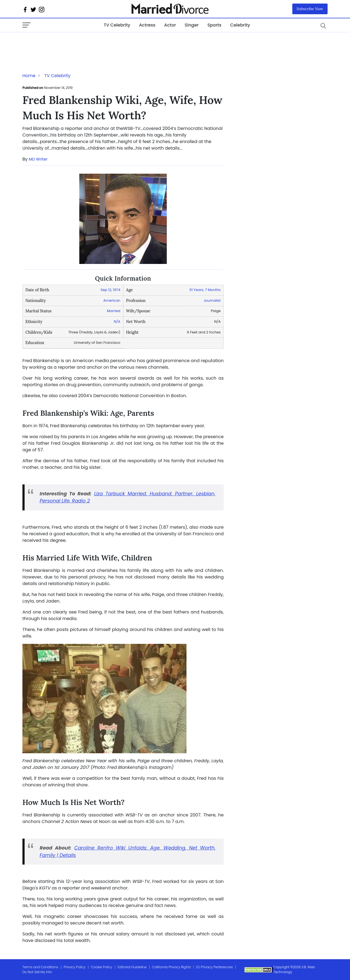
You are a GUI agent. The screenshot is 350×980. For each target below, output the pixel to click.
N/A (117, 322)
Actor (170, 25)
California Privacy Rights (171, 967)
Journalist (212, 300)
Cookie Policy (101, 967)
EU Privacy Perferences (215, 967)
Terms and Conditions (40, 967)
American (112, 300)
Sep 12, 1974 (110, 290)
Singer (192, 25)
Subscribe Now (310, 9)
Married (114, 311)
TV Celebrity (117, 25)
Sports (214, 25)
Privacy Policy (75, 967)
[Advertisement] (66, 43)
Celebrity (240, 25)
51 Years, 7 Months (205, 290)
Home (29, 76)
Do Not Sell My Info (37, 972)
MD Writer (38, 159)
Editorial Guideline (132, 967)
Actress (147, 25)
